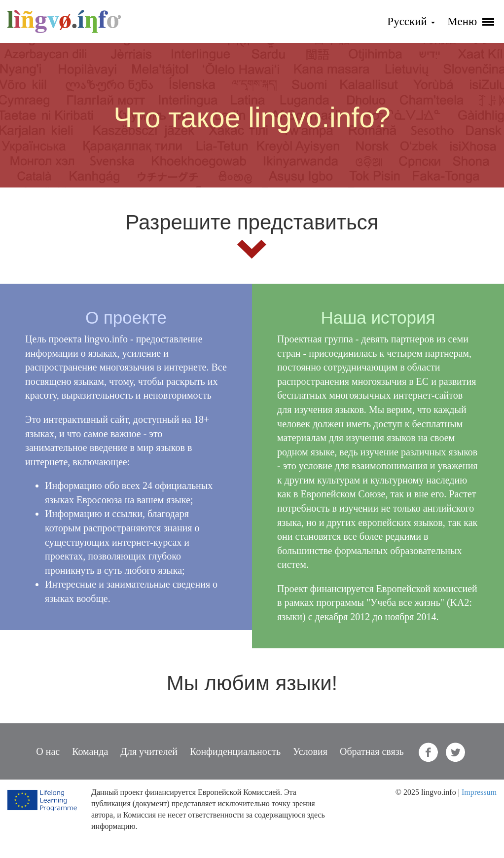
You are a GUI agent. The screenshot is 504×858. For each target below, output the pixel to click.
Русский (411, 21)
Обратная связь (372, 751)
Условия (310, 751)
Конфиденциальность (235, 751)
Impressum (479, 792)
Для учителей (149, 751)
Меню (471, 21)
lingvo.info (64, 21)
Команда (90, 751)
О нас (48, 751)
